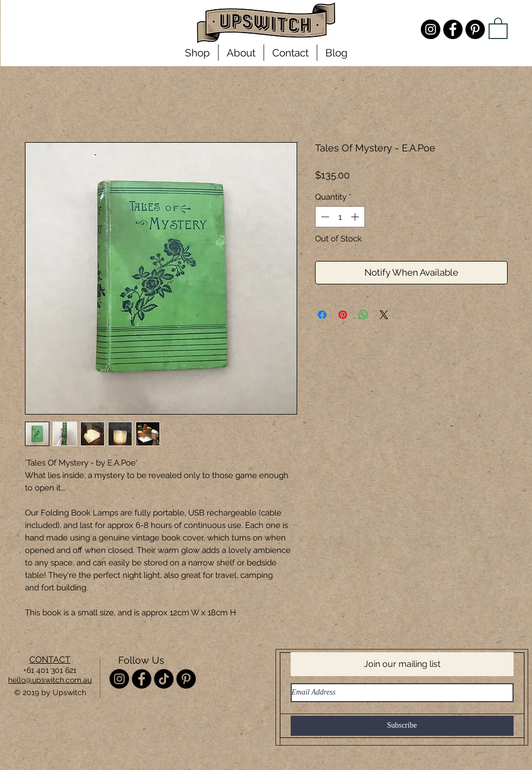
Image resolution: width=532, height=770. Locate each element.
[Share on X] (384, 315)
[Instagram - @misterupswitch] (431, 29)
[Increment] (356, 217)
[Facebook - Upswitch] (453, 29)
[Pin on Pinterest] (343, 315)
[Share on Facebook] (322, 315)
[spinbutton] (340, 217)
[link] (498, 28)
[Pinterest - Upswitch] (475, 29)
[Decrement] (324, 217)
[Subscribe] (402, 726)
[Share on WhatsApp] (363, 315)
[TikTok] (164, 679)
